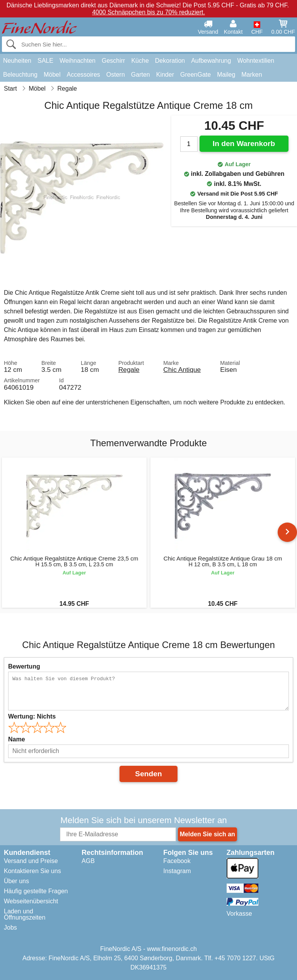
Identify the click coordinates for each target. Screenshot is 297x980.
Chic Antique (182, 370)
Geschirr (113, 61)
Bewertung (24, 666)
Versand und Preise (31, 861)
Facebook (177, 861)
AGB (88, 861)
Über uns (16, 881)
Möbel (52, 75)
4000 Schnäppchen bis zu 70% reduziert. (148, 12)
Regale (129, 370)
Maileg (226, 75)
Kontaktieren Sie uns (32, 871)
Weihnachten (78, 61)
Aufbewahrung (211, 61)
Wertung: (32, 716)
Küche (140, 61)
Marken (252, 75)
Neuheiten (17, 61)
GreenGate (195, 75)
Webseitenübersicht (31, 901)
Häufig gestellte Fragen (36, 891)
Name (17, 739)
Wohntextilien (256, 61)
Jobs (10, 928)
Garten (141, 75)
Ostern (116, 75)
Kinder (165, 75)
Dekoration (170, 61)
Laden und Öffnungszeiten (25, 914)
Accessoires (84, 75)
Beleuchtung (20, 75)
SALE (45, 61)
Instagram (177, 871)
